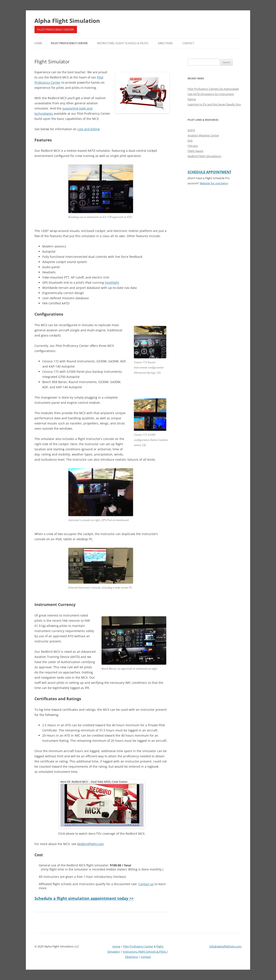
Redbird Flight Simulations (204, 156)
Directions (165, 43)
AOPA (191, 130)
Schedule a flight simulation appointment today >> (84, 898)
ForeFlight (112, 283)
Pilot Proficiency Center (69, 43)
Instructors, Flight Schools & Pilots (123, 43)
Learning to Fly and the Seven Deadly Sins (214, 104)
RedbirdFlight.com (90, 844)
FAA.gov (193, 146)
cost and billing (89, 129)
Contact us (146, 884)
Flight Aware (195, 151)
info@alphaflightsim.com (225, 946)
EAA (190, 141)
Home (38, 43)
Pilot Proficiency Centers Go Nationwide (213, 89)
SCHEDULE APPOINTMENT (209, 172)
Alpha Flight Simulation (67, 21)
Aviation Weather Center (203, 135)
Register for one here (213, 183)
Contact (188, 43)
